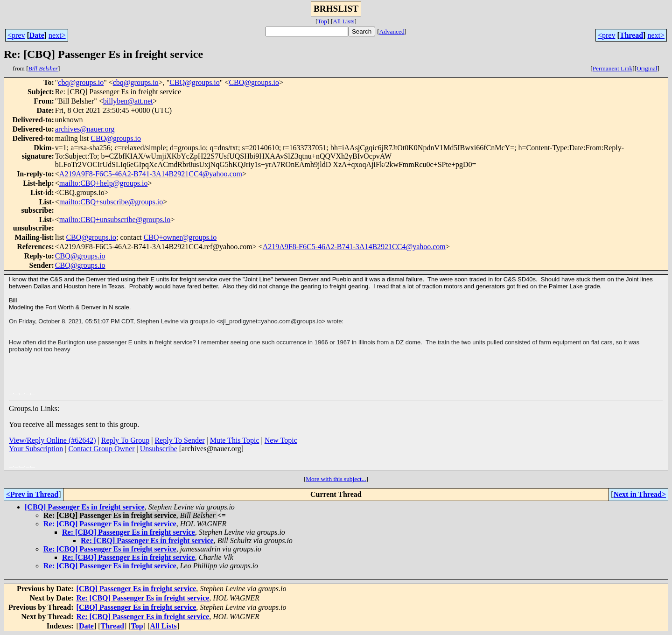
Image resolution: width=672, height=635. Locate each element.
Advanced (392, 31)
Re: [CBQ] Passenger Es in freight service (110, 524)
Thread (631, 35)
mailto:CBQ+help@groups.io (104, 183)
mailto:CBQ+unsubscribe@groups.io (115, 220)
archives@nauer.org (85, 129)
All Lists (343, 21)
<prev (16, 35)
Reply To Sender (179, 440)
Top (322, 21)
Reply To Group (125, 440)
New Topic (281, 440)
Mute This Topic (235, 440)
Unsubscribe (159, 449)
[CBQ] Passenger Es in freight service (85, 507)
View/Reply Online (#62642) (52, 440)
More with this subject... (336, 479)
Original (647, 68)
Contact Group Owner (101, 449)
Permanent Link (613, 68)
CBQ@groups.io (195, 82)
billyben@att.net (128, 101)
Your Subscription (36, 449)
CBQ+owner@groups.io (180, 237)
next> (57, 35)
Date (37, 35)
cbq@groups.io (81, 82)
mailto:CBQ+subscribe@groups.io (111, 202)
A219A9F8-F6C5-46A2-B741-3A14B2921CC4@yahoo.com (151, 174)
